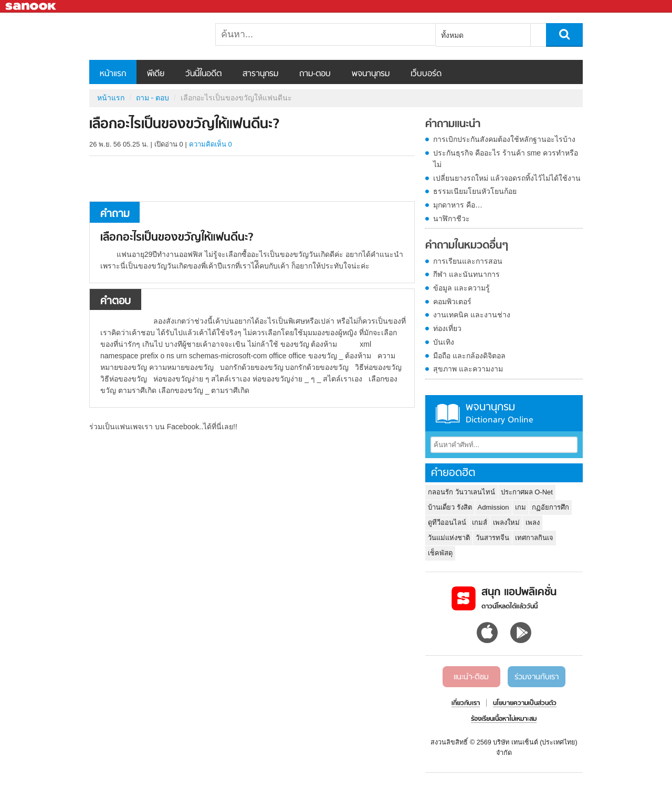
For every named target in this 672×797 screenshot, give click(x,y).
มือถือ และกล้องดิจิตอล (469, 356)
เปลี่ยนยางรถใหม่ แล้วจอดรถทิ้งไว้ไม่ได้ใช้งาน (507, 178)
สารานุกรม (260, 74)
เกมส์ (480, 522)
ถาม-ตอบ (315, 74)
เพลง (533, 522)
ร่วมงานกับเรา (537, 677)
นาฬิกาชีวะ (451, 219)
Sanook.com (31, 7)
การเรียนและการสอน (468, 261)
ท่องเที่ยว (447, 328)
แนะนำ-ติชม (471, 677)
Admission (493, 507)
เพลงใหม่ (506, 522)
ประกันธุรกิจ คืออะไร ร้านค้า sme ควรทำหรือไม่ (506, 159)
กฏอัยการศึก (550, 507)
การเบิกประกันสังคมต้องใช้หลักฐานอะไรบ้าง (504, 139)
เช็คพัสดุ (440, 553)
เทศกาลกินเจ (534, 538)
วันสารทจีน (492, 538)
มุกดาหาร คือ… (458, 205)
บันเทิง (444, 342)
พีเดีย (156, 74)
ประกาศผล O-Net (527, 492)
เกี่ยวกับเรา (466, 703)
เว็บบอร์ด (426, 74)
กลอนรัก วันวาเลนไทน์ (461, 492)
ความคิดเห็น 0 (211, 144)
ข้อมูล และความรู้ (461, 288)
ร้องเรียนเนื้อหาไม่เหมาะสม (504, 719)
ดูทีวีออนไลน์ (447, 522)
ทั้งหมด (452, 35)
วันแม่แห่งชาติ (449, 538)
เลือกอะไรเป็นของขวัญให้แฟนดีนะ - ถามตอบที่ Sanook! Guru (144, 36)
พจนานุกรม (371, 74)
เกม (521, 507)
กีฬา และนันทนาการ (466, 274)
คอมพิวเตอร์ (452, 302)
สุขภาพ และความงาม (468, 369)
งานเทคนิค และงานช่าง (472, 315)
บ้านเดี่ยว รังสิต (450, 507)
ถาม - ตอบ (153, 98)
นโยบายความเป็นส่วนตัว (525, 703)
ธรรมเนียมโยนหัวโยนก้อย (475, 191)
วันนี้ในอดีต (203, 74)
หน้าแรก (113, 74)
